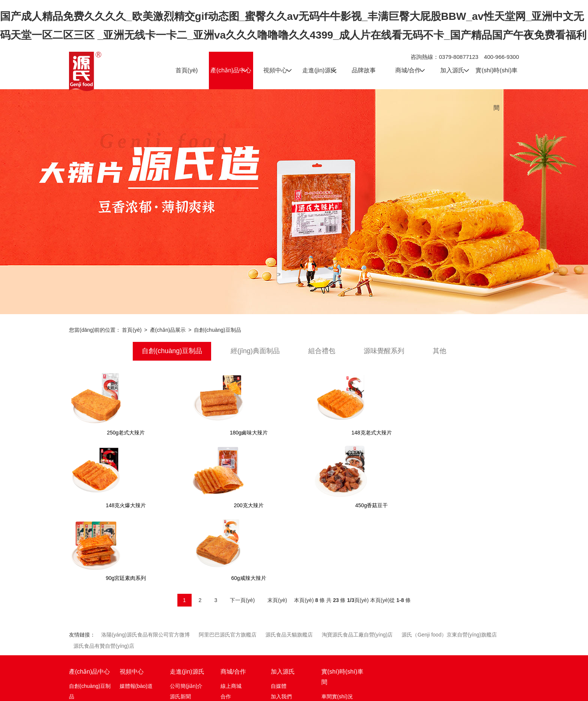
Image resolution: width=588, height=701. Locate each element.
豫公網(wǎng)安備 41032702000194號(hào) (398, 691)
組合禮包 (322, 351)
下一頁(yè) (242, 528)
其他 (439, 351)
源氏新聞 (180, 624)
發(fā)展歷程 (184, 635)
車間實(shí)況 (337, 624)
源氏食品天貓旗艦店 (289, 562)
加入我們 (281, 624)
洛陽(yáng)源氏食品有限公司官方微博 (145, 562)
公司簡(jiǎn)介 (186, 614)
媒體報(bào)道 (136, 614)
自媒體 (279, 614)
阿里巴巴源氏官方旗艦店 (228, 562)
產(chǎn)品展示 (168, 330)
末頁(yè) (277, 528)
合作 (226, 624)
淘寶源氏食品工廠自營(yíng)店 (357, 562)
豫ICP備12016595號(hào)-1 (310, 692)
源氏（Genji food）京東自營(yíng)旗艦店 (449, 562)
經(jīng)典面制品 (255, 351)
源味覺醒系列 (384, 351)
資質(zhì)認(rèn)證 (191, 645)
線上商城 (231, 614)
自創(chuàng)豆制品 (217, 330)
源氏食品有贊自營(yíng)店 (104, 574)
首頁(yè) (132, 330)
